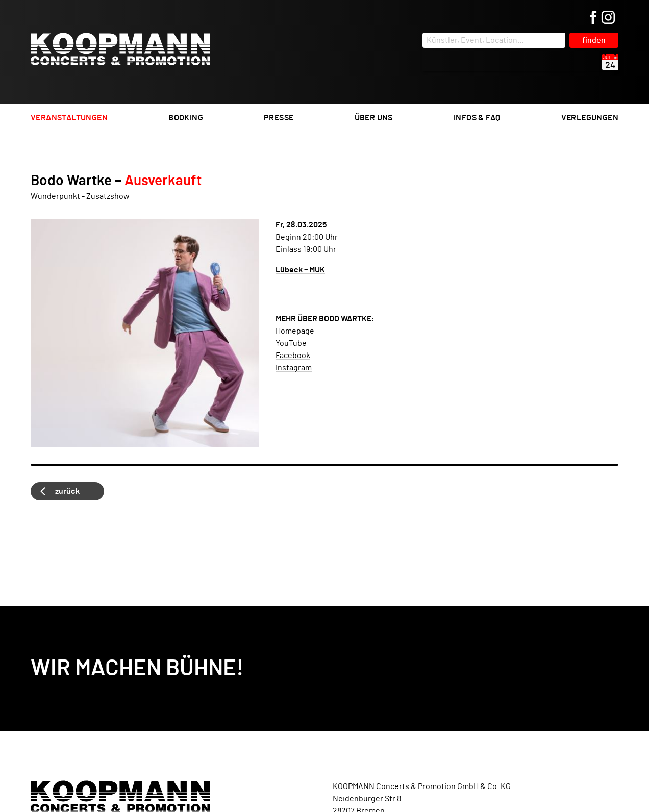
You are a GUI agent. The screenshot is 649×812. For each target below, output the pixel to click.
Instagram (294, 368)
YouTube (291, 343)
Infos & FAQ (477, 118)
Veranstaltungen (69, 118)
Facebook (293, 356)
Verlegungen (590, 118)
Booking (186, 118)
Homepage (295, 331)
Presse (279, 118)
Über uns (374, 118)
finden (594, 40)
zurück (67, 491)
